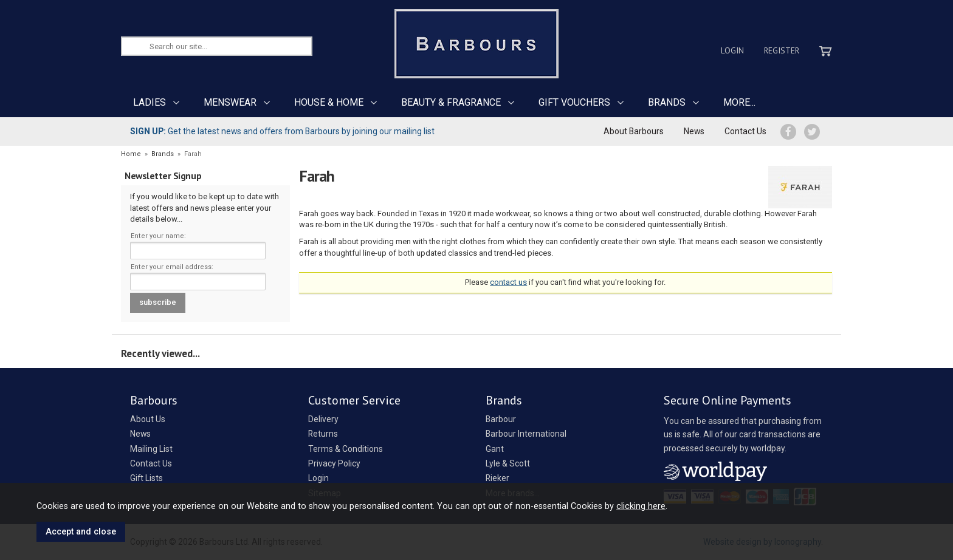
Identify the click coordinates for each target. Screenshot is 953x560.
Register (782, 50)
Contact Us (745, 131)
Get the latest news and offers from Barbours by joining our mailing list (282, 131)
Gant (495, 449)
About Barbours (634, 131)
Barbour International (526, 434)
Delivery (323, 419)
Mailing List (151, 449)
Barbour (501, 419)
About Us (148, 419)
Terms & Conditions (346, 449)
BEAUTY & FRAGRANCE (451, 102)
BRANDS (667, 102)
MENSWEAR (230, 102)
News (694, 131)
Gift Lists (146, 478)
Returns (323, 434)
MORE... (739, 102)
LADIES (150, 102)
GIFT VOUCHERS (574, 102)
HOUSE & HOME (329, 102)
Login (732, 50)
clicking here (641, 506)
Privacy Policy (334, 463)
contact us (508, 282)
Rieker (497, 478)
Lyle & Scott (508, 463)
